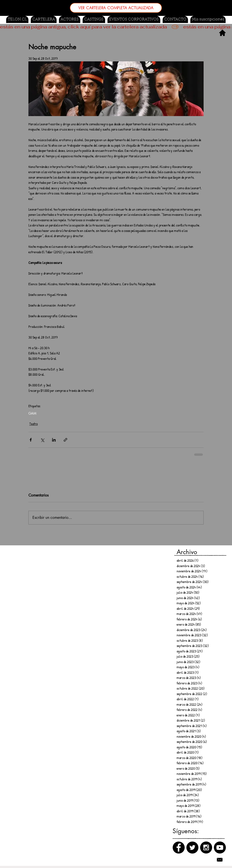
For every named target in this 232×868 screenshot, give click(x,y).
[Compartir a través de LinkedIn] (54, 440)
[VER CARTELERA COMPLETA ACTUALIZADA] (116, 8)
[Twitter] (192, 848)
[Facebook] (179, 848)
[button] (94, 19)
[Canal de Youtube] (220, 848)
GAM (32, 413)
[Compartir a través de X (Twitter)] (42, 440)
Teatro (33, 424)
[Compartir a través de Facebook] (31, 440)
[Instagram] (206, 848)
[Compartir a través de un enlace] (65, 440)
